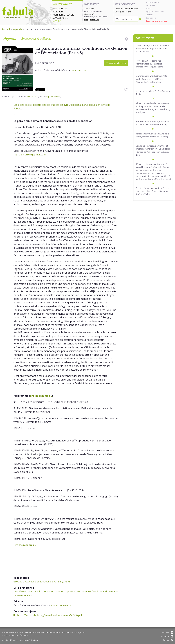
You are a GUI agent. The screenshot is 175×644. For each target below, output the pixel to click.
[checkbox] (127, 39)
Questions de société (64, 15)
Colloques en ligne (123, 12)
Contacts (149, 15)
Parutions (58, 12)
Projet (148, 8)
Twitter (168, 640)
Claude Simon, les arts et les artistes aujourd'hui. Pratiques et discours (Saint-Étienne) (152, 48)
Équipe (149, 12)
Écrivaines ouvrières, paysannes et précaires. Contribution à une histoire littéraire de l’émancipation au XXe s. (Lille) (153, 150)
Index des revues (92, 20)
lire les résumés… (41, 396)
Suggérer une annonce (156, 21)
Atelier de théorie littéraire (127, 9)
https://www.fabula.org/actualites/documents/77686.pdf (48, 615)
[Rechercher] (140, 19)
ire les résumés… (25, 545)
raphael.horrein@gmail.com (30, 155)
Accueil (6, 29)
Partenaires (159, 12)
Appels (56, 18)
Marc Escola (32, 97)
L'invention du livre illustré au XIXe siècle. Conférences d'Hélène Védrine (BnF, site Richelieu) (151, 79)
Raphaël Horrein (53, 97)
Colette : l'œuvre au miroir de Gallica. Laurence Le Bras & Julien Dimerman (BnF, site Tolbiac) (153, 191)
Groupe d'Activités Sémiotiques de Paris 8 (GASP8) (42, 582)
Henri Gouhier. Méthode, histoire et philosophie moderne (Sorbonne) (152, 123)
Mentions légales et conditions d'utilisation (20, 640)
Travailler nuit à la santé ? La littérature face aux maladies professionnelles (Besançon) (149, 64)
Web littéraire (60, 9)
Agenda (57, 21)
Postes (65, 18)
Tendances (150, 5)
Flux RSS (168, 632)
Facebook (167, 636)
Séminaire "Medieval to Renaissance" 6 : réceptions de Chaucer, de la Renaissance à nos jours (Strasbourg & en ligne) (153, 108)
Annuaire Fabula (153, 2)
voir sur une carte (80, 70)
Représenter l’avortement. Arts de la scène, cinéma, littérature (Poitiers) (152, 135)
